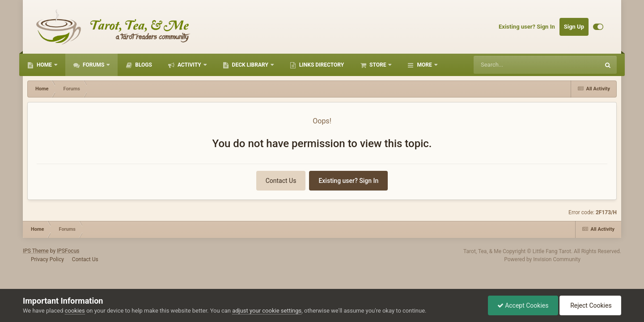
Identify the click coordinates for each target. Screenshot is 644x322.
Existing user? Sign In (527, 27)
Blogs (143, 65)
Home (44, 65)
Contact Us (281, 181)
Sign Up (574, 27)
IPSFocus (68, 251)
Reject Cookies (590, 305)
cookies (75, 311)
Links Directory (321, 65)
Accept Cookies (523, 305)
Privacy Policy (47, 259)
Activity (189, 65)
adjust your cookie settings (267, 311)
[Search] (519, 65)
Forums (93, 65)
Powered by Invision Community (542, 259)
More (424, 65)
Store (378, 65)
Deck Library (250, 65)
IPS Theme (36, 251)
